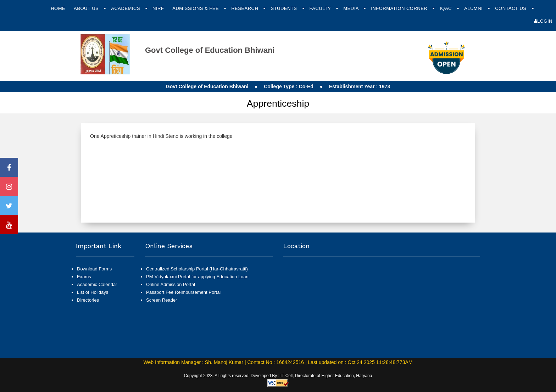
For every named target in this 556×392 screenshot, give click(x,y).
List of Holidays (93, 292)
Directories (88, 300)
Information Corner (400, 8)
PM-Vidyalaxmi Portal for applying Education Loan (197, 277)
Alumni (474, 8)
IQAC (446, 8)
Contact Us (511, 8)
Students (284, 8)
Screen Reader (162, 300)
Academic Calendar (97, 284)
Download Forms (94, 269)
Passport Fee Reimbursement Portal (183, 292)
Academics (126, 8)
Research (245, 8)
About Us (87, 8)
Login (543, 21)
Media (352, 8)
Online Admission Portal (171, 284)
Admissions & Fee (196, 8)
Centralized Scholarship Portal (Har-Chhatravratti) (197, 269)
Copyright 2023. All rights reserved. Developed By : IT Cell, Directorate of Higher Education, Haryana (278, 376)
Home (58, 8)
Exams (84, 277)
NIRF (158, 8)
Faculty (321, 8)
